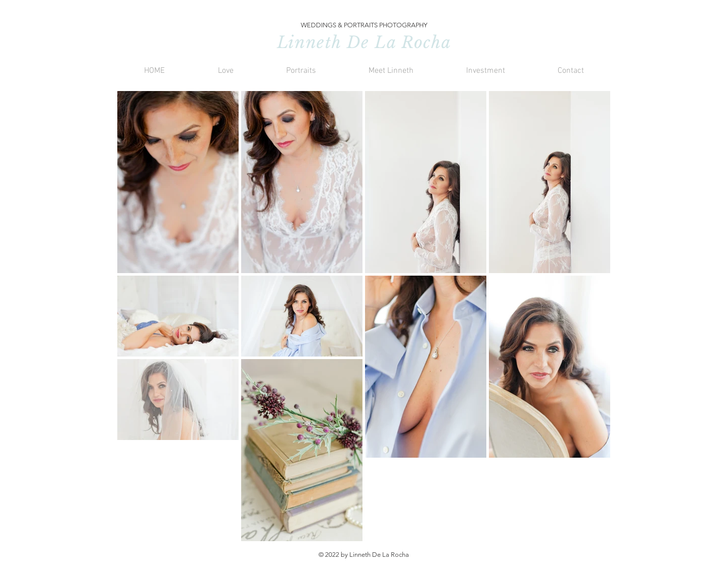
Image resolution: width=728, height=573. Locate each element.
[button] (225, 71)
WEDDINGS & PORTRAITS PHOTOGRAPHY (364, 25)
